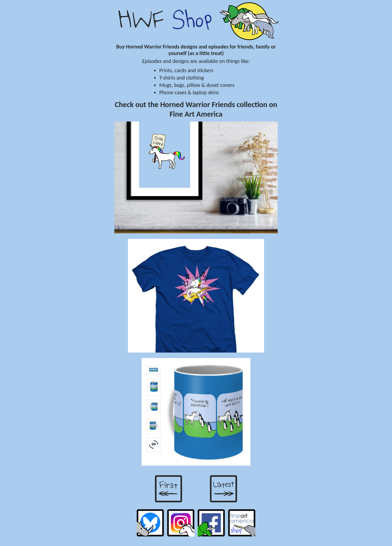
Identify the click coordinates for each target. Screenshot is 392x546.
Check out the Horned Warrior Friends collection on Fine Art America (196, 109)
